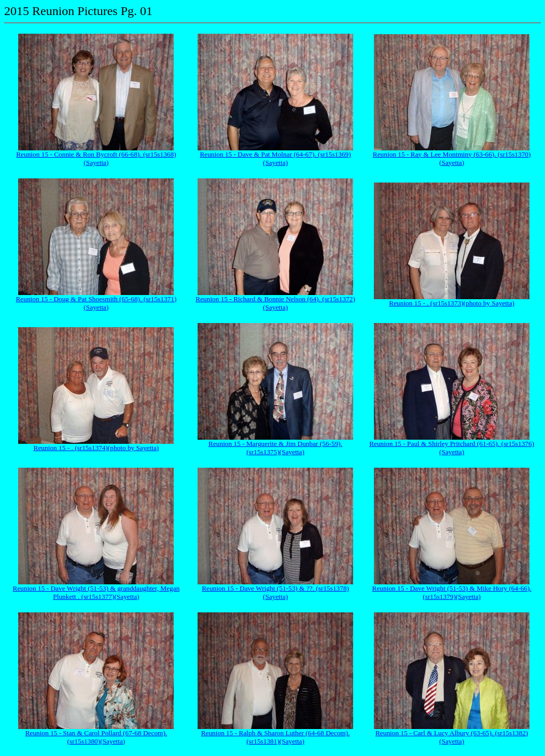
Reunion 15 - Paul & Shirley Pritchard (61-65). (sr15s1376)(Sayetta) (452, 448)
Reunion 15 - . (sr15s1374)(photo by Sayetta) (96, 448)
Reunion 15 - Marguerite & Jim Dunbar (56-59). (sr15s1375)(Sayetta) (275, 448)
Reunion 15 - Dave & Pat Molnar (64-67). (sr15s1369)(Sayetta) (275, 158)
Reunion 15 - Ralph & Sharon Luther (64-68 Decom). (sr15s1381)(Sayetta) (276, 737)
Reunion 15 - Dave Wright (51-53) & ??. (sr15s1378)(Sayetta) (275, 592)
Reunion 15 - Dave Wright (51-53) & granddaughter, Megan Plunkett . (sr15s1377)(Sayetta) (96, 592)
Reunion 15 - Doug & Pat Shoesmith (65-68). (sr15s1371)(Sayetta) (96, 303)
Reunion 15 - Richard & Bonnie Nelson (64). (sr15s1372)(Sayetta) (275, 303)
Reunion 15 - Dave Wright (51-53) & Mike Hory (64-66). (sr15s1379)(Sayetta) (452, 592)
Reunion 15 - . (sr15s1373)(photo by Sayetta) (452, 303)
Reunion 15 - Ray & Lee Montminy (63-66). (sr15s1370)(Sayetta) (452, 158)
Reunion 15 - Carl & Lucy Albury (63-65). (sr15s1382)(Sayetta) (452, 737)
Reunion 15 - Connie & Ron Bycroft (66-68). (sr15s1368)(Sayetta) (96, 158)
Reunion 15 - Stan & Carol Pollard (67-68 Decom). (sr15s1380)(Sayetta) (96, 737)
